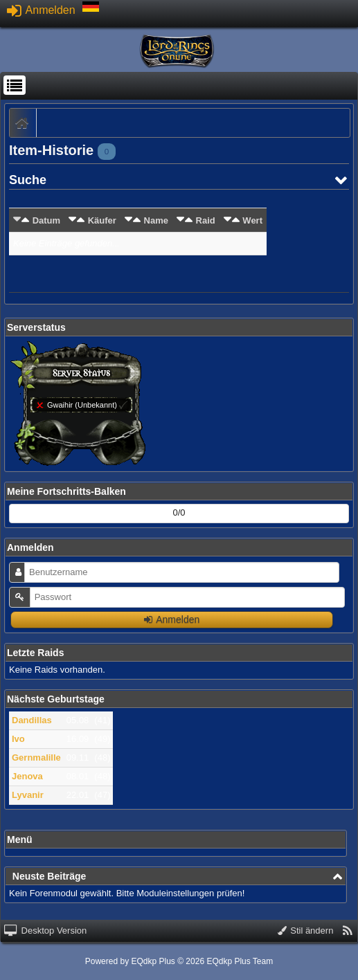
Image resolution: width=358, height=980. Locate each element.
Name (156, 220)
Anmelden (41, 10)
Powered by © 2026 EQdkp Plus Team (179, 961)
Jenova (27, 776)
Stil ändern (306, 931)
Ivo (18, 739)
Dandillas (32, 720)
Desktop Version (45, 931)
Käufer (102, 220)
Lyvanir (28, 795)
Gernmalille (36, 757)
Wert (252, 220)
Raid (206, 220)
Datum (46, 220)
